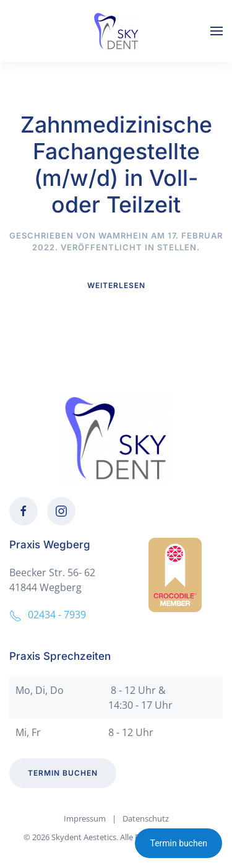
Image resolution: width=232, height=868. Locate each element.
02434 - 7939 (48, 615)
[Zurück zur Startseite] (116, 31)
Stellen (177, 247)
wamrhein (123, 235)
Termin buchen (178, 843)
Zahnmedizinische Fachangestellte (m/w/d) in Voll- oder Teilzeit (116, 164)
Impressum (85, 818)
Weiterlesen (116, 285)
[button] (217, 31)
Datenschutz (146, 818)
